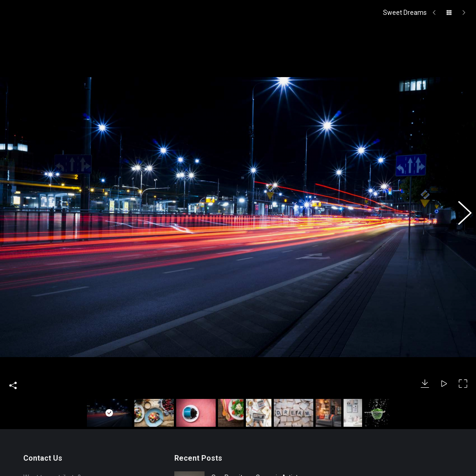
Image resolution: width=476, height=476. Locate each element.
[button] (460, 187)
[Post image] (189, 428)
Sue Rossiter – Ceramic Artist (255, 423)
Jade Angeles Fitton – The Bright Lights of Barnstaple (251, 461)
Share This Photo (13, 331)
